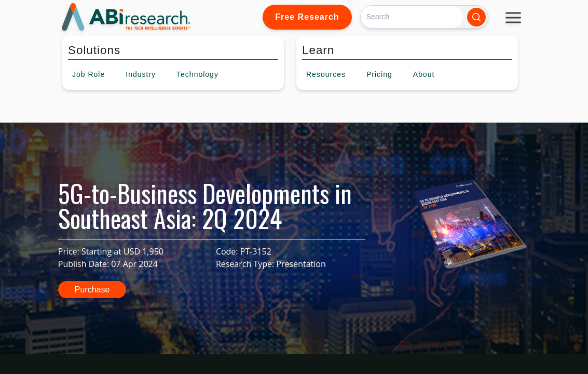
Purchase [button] (92, 290)
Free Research (307, 17)
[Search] (412, 17)
